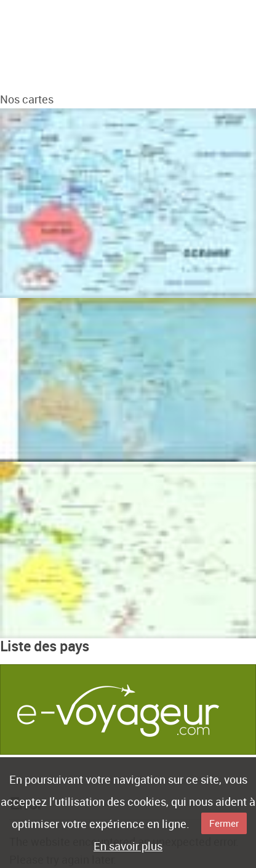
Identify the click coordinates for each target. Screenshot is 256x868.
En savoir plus (128, 846)
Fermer (224, 823)
